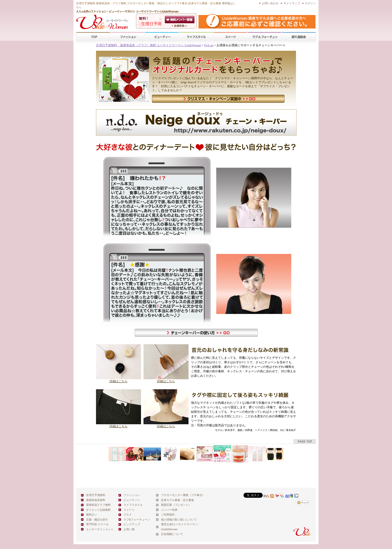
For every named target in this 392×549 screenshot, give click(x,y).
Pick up (209, 45)
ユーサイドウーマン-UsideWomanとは (180, 26)
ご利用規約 (168, 514)
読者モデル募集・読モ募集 (177, 500)
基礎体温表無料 (96, 500)
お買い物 (129, 529)
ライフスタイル (196, 36)
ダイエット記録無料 (98, 510)
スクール (299, 36)
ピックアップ (132, 524)
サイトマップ (292, 3)
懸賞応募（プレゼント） (176, 505)
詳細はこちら (118, 380)
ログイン (310, 3)
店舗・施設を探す (97, 519)
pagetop (305, 441)
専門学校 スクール (97, 524)
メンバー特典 (169, 510)
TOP (93, 36)
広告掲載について (172, 534)
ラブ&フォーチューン (264, 36)
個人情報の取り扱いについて (179, 519)
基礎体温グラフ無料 (98, 505)
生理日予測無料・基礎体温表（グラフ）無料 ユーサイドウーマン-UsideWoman (148, 45)
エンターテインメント (100, 529)
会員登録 (180, 19)
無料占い (91, 514)
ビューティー (162, 36)
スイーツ (230, 36)
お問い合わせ (270, 3)
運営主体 (166, 524)
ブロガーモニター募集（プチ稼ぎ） (183, 495)
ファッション (127, 36)
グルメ (128, 514)
